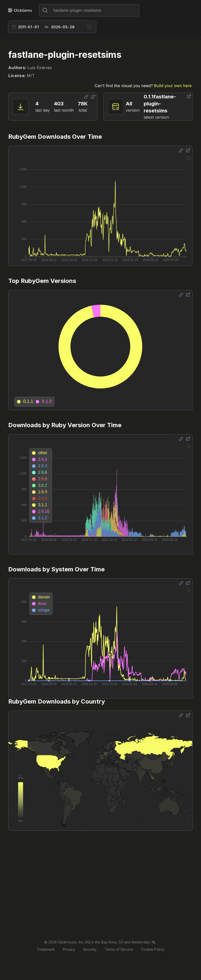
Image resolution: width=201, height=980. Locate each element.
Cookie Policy (153, 949)
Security (90, 949)
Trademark (46, 949)
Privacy (69, 949)
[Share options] (86, 97)
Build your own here (173, 86)
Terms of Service (119, 949)
